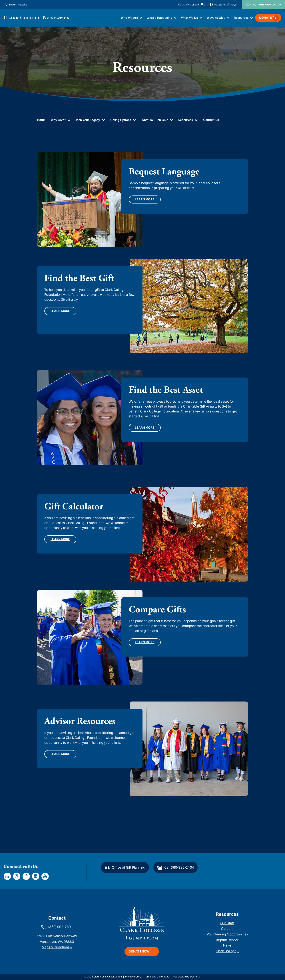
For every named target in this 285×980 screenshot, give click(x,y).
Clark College (226, 951)
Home (41, 120)
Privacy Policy (133, 977)
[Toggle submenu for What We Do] (201, 18)
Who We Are (129, 18)
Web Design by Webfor (185, 977)
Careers (227, 929)
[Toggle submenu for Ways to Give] (228, 18)
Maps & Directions (56, 947)
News (227, 945)
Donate (266, 18)
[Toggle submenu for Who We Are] (141, 18)
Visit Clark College (190, 5)
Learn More (145, 199)
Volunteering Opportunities (227, 934)
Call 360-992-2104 (176, 868)
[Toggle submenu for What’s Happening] (175, 18)
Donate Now (139, 952)
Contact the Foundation (264, 5)
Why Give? (58, 120)
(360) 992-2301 (61, 927)
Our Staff (227, 923)
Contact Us (211, 120)
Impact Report (227, 940)
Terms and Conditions (157, 977)
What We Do (190, 18)
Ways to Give (216, 18)
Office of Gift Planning (125, 868)
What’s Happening (159, 18)
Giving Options (121, 120)
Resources (241, 18)
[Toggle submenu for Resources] (251, 18)
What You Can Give (155, 120)
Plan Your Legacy (88, 120)
